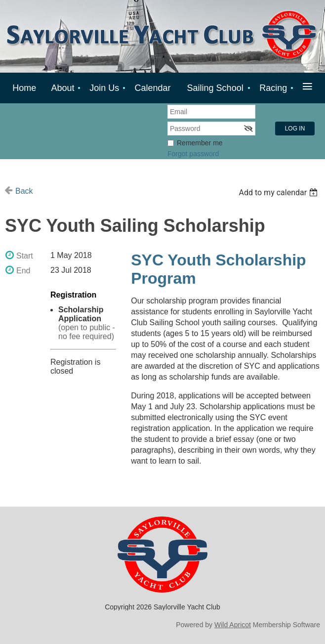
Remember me (200, 143)
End (23, 271)
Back (24, 191)
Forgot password (193, 154)
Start (25, 256)
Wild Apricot (233, 625)
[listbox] (279, 193)
